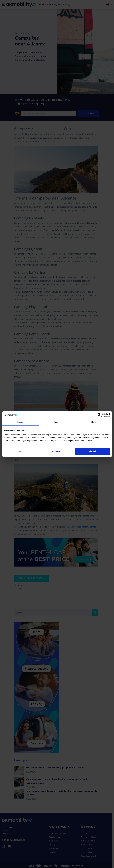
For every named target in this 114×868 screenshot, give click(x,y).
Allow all (93, 451)
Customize (57, 451)
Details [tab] (57, 422)
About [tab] (94, 422)
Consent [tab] (20, 422)
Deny (21, 451)
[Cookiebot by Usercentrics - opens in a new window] (99, 415)
